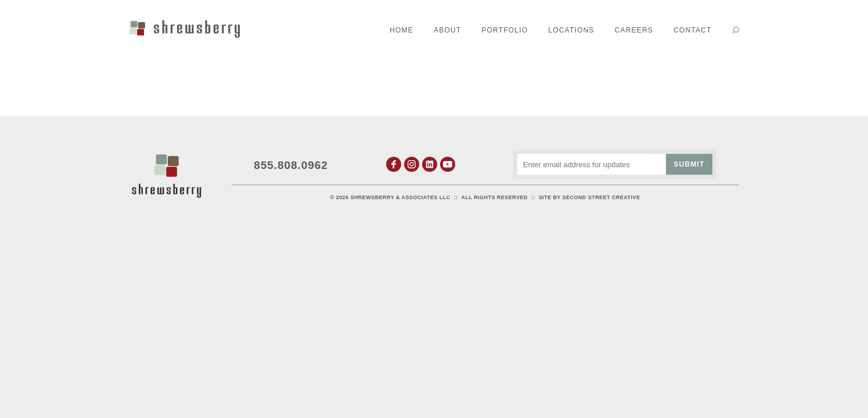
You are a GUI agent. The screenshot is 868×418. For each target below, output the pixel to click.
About (447, 30)
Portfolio (505, 30)
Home (401, 30)
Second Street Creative (602, 197)
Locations (571, 30)
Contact (693, 30)
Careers (634, 30)
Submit (689, 164)
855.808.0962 (291, 165)
